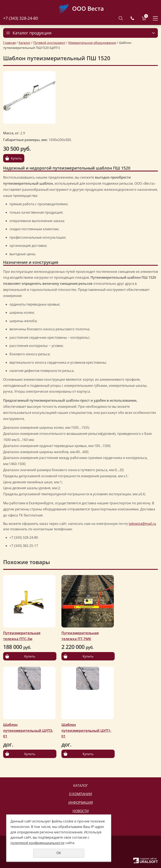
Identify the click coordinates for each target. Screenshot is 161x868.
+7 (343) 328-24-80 (21, 18)
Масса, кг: (11, 133)
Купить (16, 158)
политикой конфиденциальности (37, 843)
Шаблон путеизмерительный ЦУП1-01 (86, 730)
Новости (81, 811)
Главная (9, 43)
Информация (81, 803)
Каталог (25, 43)
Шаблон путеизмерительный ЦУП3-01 (28, 730)
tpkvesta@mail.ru (142, 524)
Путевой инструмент (49, 43)
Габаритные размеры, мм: (25, 140)
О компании (80, 794)
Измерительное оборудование (92, 43)
